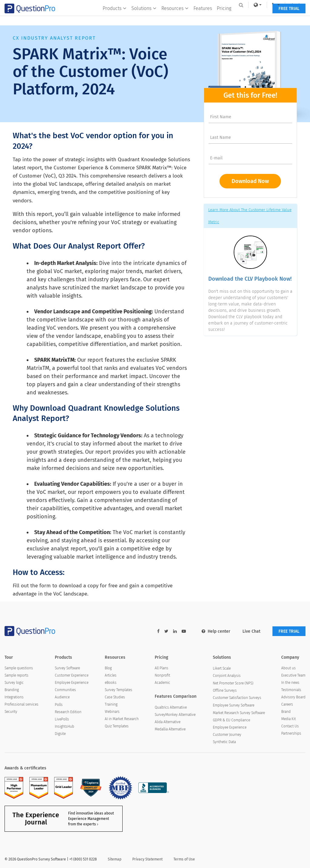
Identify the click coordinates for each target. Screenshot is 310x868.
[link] (253, 5)
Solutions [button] (144, 17)
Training (111, 704)
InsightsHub (64, 726)
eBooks (111, 683)
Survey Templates (119, 690)
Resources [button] (175, 17)
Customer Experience (72, 675)
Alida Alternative (168, 722)
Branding (12, 690)
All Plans (162, 668)
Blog (108, 668)
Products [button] (114, 17)
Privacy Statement (147, 859)
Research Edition (68, 712)
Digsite (60, 734)
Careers (287, 704)
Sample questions (19, 668)
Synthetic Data (224, 742)
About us (289, 668)
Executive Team (293, 675)
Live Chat (251, 631)
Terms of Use (184, 859)
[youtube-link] (184, 631)
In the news (290, 683)
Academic (162, 683)
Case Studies (115, 697)
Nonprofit (162, 675)
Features (202, 17)
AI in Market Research (122, 719)
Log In (293, 5)
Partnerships (291, 733)
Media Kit (289, 719)
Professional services (21, 704)
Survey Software (67, 668)
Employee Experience (72, 683)
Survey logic (14, 683)
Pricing (224, 17)
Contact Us (290, 726)
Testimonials (291, 690)
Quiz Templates (117, 726)
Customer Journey (227, 735)
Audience (62, 697)
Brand (286, 712)
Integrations (14, 697)
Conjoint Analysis (227, 676)
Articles (111, 675)
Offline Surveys (225, 690)
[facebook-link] (158, 631)
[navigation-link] (272, 5)
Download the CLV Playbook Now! (250, 279)
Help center (216, 631)
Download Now (250, 181)
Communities (65, 690)
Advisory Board (293, 697)
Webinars (112, 712)
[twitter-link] (166, 631)
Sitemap (115, 859)
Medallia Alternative (170, 729)
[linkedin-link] (175, 631)
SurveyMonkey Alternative (175, 715)
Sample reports (16, 675)
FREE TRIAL (289, 17)
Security (11, 712)
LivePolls (62, 719)
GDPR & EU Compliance (231, 720)
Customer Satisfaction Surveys (237, 698)
